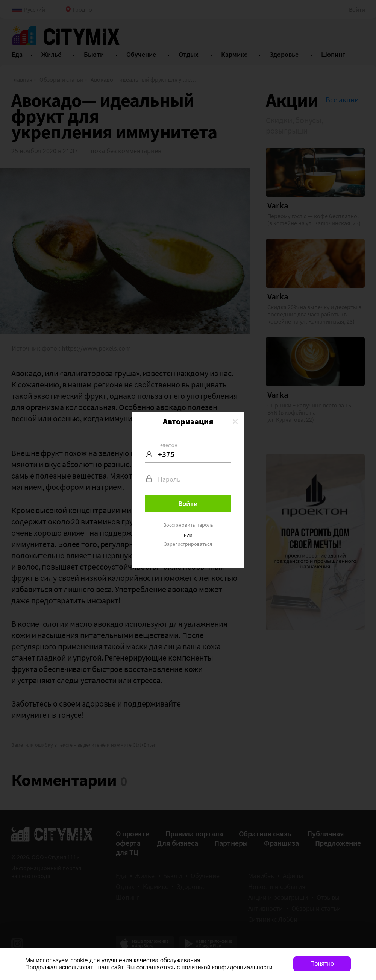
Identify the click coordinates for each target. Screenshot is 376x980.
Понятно (322, 964)
